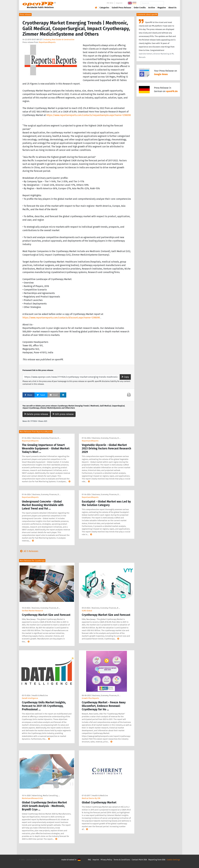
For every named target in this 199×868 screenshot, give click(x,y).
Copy (125, 377)
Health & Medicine (40, 695)
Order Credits (140, 8)
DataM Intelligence (30, 698)
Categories (104, 8)
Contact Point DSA (139, 860)
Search (170, 3)
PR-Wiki (110, 3)
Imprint (119, 3)
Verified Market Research (32, 611)
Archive (152, 8)
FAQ (89, 860)
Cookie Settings (173, 860)
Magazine (162, 8)
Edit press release (63, 414)
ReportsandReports (47, 42)
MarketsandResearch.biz (32, 798)
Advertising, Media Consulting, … (46, 795)
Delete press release (36, 414)
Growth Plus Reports (90, 698)
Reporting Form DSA (157, 860)
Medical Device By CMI (91, 798)
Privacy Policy (106, 860)
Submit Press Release (121, 8)
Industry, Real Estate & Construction (59, 39)
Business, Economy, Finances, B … (46, 438)
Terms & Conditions (122, 860)
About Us (172, 8)
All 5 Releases (29, 551)
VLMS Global (87, 611)
